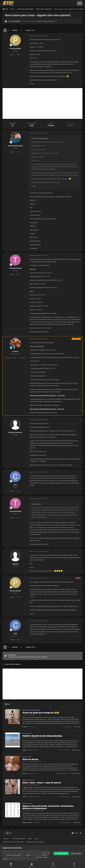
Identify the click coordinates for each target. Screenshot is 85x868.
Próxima (15, 30)
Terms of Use (46, 853)
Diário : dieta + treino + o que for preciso (42, 783)
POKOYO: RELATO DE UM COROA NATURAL (42, 736)
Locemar (15, 351)
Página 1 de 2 (31, 30)
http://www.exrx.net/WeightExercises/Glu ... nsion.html (47, 409)
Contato (30, 839)
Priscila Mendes (15, 21)
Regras (29, 855)
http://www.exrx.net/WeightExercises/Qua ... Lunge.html (47, 395)
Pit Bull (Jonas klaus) (15, 146)
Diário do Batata (30, 759)
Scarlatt (25, 715)
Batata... (25, 761)
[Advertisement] (42, 103)
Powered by (35, 842)
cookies (44, 855)
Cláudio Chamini (27, 822)
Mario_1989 (26, 810)
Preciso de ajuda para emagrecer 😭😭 (41, 713)
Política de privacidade (19, 839)
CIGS (15, 485)
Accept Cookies (61, 853)
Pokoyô (25, 738)
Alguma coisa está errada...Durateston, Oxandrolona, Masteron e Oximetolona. (48, 807)
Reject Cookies (76, 853)
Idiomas (7, 839)
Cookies (37, 839)
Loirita (24, 785)
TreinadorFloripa (15, 268)
